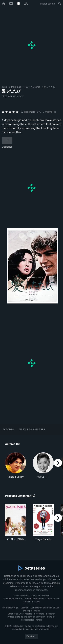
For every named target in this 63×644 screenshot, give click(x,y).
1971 (27, 87)
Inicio (5, 87)
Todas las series (21, 596)
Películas (16, 87)
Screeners (39, 614)
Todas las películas (40, 596)
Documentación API (13, 599)
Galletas (25, 608)
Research (51, 614)
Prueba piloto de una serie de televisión (26, 617)
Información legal (10, 608)
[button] (16, 465)
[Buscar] (60, 4)
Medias (28, 614)
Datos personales (32, 611)
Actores (8, 429)
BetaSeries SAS (15, 614)
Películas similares (32, 429)
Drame (36, 87)
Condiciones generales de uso (45, 608)
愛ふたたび (50, 87)
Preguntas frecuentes (34, 599)
